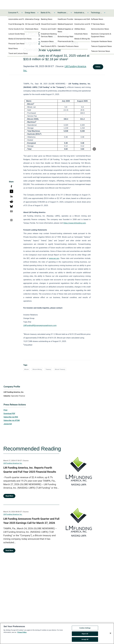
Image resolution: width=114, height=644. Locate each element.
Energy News (30, 13)
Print (5, 410)
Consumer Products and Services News (14, 13)
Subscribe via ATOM (12, 420)
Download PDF (9, 414)
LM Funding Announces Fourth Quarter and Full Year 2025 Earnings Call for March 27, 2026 (31, 521)
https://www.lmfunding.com (75, 223)
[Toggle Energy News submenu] (38, 13)
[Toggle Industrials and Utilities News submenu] (88, 13)
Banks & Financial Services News (46, 13)
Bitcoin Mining (37, 369)
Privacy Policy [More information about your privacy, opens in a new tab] (22, 632)
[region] (57, 633)
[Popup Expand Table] (94, 149)
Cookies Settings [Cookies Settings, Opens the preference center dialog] (85, 628)
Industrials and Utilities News (80, 13)
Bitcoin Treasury (60, 369)
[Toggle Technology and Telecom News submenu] (105, 13)
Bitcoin (27, 369)
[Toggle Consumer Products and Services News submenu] (22, 13)
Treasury (48, 369)
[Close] (110, 633)
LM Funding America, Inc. (13, 463)
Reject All (85, 634)
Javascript (8, 424)
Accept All (85, 639)
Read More (9, 496)
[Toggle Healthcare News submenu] (71, 13)
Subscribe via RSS (11, 417)
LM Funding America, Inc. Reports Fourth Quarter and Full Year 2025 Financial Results (30, 470)
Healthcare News (63, 13)
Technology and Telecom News (96, 13)
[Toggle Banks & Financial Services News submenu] (55, 13)
